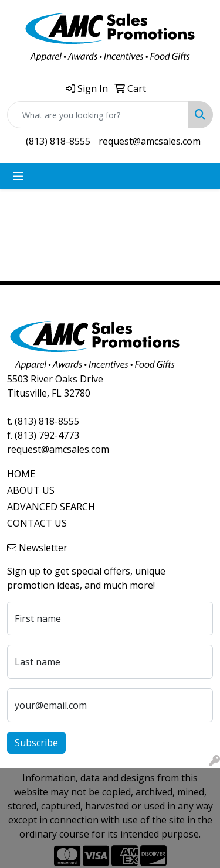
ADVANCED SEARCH (51, 507)
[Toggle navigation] (18, 176)
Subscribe (36, 743)
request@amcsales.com (150, 141)
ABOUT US (31, 490)
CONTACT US (37, 523)
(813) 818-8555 (58, 141)
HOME (21, 474)
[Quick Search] (98, 115)
